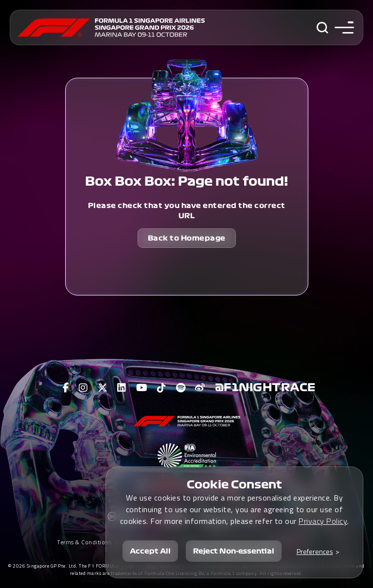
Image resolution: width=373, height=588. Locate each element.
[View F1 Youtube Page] (142, 388)
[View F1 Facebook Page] (66, 388)
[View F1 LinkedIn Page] (122, 388)
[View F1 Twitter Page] (103, 388)
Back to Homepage (187, 238)
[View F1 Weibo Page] (200, 388)
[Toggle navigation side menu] (342, 27)
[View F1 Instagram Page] (83, 388)
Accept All (150, 551)
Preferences (315, 551)
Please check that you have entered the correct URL (187, 211)
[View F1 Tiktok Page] (162, 388)
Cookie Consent (234, 484)
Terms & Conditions (84, 542)
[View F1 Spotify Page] (181, 388)
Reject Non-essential (234, 551)
